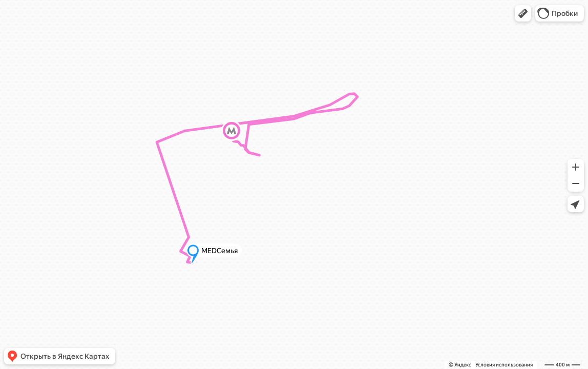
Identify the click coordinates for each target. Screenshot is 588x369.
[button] (523, 13)
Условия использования (504, 365)
